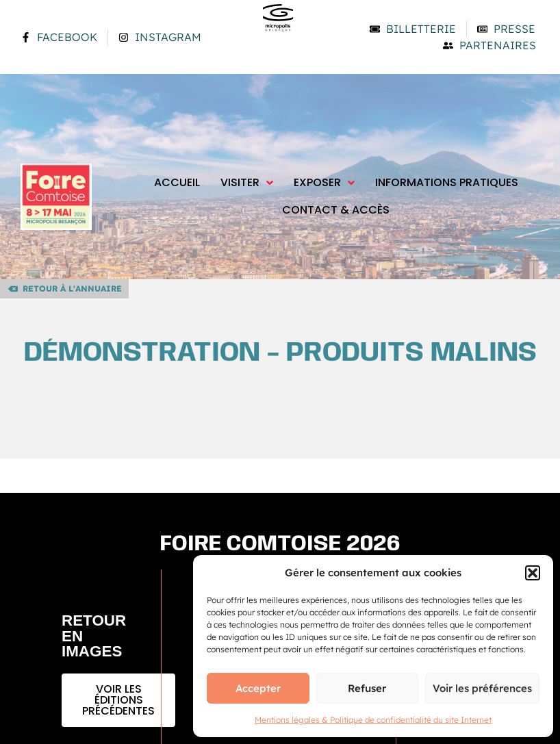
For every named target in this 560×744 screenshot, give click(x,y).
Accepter (258, 688)
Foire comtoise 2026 (280, 544)
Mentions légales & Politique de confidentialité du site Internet (373, 720)
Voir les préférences (482, 688)
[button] (533, 573)
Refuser (367, 688)
